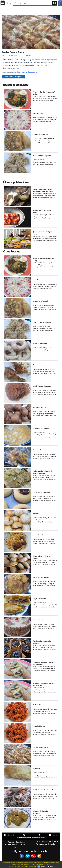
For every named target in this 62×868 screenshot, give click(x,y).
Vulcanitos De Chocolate (41, 492)
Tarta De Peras (38, 113)
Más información (45, 866)
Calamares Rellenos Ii (40, 135)
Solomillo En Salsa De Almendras (40, 812)
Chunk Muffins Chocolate (42, 386)
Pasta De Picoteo (39, 705)
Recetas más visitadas (17, 842)
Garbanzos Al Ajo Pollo (41, 429)
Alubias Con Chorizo (40, 535)
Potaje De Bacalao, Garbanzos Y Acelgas (44, 93)
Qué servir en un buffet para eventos (43, 233)
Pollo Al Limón (38, 365)
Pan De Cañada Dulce (40, 747)
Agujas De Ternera (39, 599)
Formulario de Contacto (45, 844)
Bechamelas (37, 769)
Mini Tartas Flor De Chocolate (43, 790)
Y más (52, 866)
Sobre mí (15, 847)
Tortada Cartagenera (40, 620)
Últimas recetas (12, 845)
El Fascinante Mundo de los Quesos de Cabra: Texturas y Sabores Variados (43, 190)
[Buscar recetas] (33, 3)
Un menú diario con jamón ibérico (42, 212)
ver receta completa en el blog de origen (25, 72)
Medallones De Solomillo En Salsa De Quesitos (43, 472)
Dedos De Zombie (39, 450)
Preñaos (36, 514)
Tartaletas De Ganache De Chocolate (42, 642)
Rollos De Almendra (40, 344)
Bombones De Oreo (39, 407)
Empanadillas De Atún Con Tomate (42, 557)
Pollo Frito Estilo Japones (42, 156)
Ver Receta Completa (13, 77)
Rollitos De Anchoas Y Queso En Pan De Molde (44, 663)
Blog (23, 845)
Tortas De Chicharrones (41, 577)
